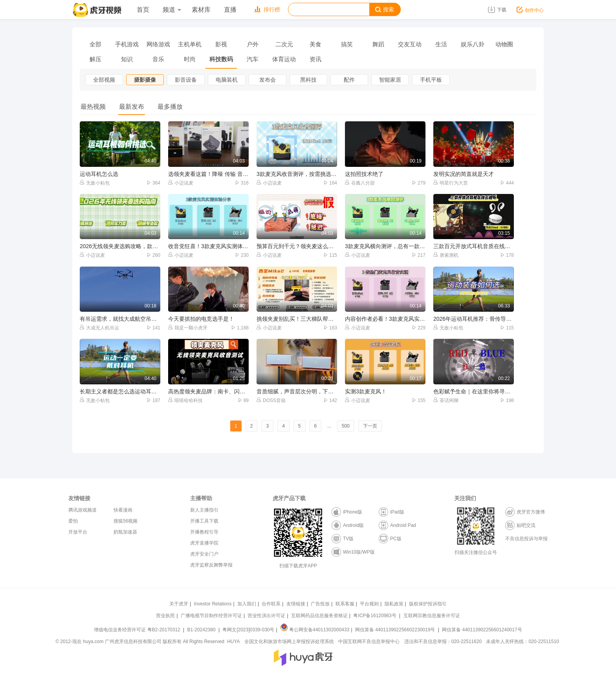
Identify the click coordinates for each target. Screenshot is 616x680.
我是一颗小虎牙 (188, 328)
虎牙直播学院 (204, 543)
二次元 (284, 44)
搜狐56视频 (126, 521)
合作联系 (271, 604)
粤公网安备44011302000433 (315, 630)
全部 (95, 44)
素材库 (201, 10)
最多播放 (170, 107)
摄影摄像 (145, 80)
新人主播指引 (204, 510)
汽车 (253, 59)
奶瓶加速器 (125, 532)
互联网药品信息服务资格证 (319, 616)
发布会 (268, 80)
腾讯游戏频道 (82, 510)
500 (346, 426)
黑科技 (308, 80)
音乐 (158, 59)
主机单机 (190, 44)
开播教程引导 (204, 532)
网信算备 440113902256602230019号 (395, 630)
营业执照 (165, 616)
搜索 (385, 10)
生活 (441, 44)
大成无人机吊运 (99, 328)
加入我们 (247, 604)
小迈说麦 (181, 183)
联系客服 (345, 604)
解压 (95, 59)
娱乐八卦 (473, 44)
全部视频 (104, 80)
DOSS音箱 (271, 400)
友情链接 (296, 604)
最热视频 (93, 107)
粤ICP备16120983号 (375, 616)
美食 (315, 44)
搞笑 (347, 44)
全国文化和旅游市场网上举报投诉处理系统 (289, 642)
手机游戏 (127, 44)
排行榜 (267, 9)
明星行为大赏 (451, 183)
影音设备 (186, 80)
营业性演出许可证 (266, 616)
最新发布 (132, 107)
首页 (143, 10)
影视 (221, 44)
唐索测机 (446, 255)
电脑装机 (227, 80)
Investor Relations (213, 604)
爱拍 (73, 521)
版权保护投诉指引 (428, 604)
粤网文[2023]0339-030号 (248, 630)
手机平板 (431, 80)
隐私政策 (394, 604)
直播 (230, 10)
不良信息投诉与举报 (526, 539)
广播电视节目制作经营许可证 (211, 616)
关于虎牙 (179, 604)
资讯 (315, 59)
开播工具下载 (204, 521)
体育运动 (284, 59)
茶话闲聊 (446, 400)
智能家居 (390, 80)
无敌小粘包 (95, 183)
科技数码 (221, 59)
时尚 (190, 59)
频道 (172, 10)
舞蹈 (378, 44)
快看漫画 (123, 510)
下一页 (370, 426)
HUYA (233, 642)
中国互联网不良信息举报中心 (369, 642)
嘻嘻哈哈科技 (185, 400)
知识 (127, 59)
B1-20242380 (202, 630)
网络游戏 (158, 44)
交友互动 (410, 44)
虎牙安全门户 (204, 554)
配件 (349, 80)
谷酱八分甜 (360, 183)
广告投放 (320, 604)
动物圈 (504, 44)
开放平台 (78, 532)
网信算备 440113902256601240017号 (482, 630)
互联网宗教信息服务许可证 (432, 616)
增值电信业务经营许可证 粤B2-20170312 (138, 630)
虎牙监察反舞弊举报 (211, 565)
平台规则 (369, 604)
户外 (253, 44)
